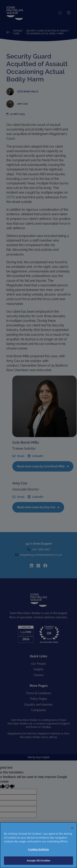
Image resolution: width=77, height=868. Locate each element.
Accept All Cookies (38, 861)
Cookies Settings (38, 849)
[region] (38, 845)
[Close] (72, 828)
